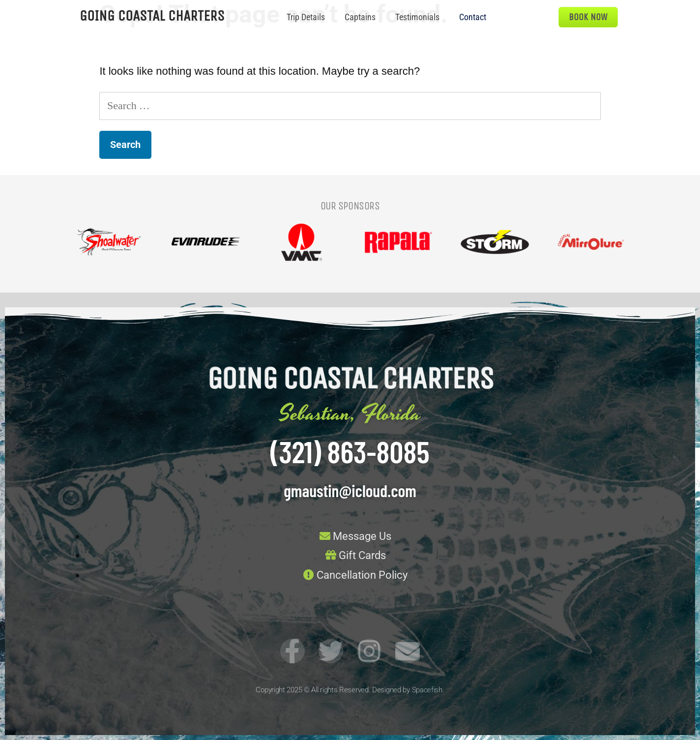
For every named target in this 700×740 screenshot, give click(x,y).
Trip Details (306, 17)
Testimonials (417, 17)
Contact (473, 17)
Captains (360, 17)
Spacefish (427, 690)
